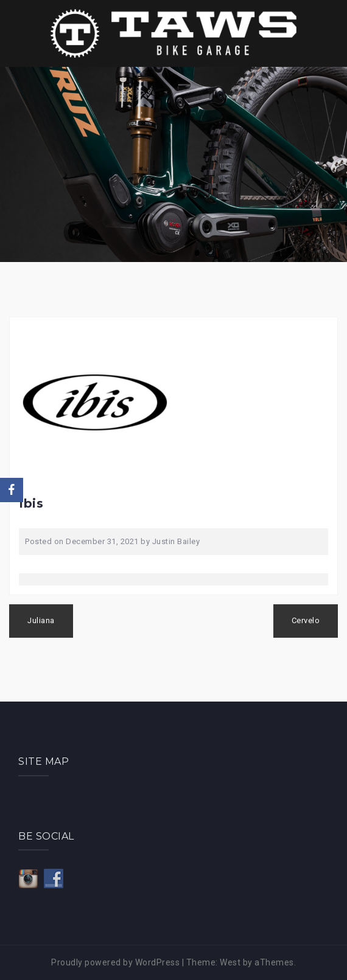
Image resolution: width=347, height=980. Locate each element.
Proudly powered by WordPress (115, 962)
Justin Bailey (176, 541)
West (230, 962)
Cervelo (306, 620)
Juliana (41, 620)
